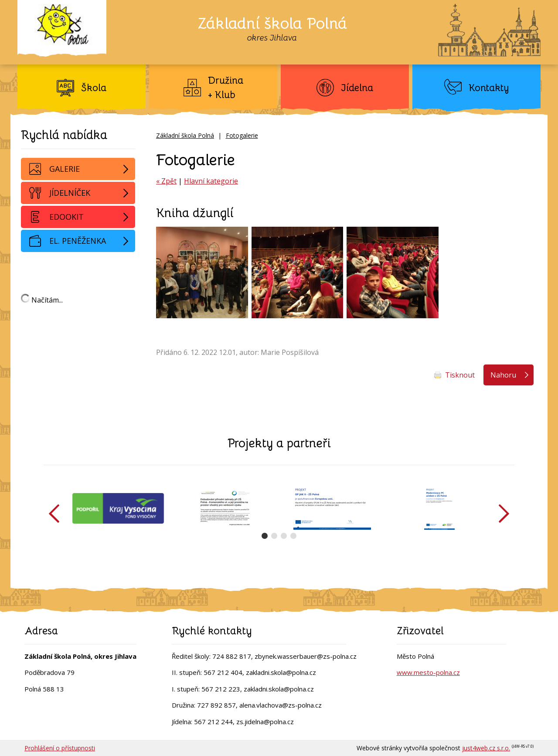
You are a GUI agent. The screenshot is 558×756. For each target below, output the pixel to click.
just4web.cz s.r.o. (486, 748)
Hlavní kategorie (211, 181)
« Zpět (166, 181)
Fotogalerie (242, 135)
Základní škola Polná (185, 135)
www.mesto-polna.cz (428, 672)
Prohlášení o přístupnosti (60, 748)
